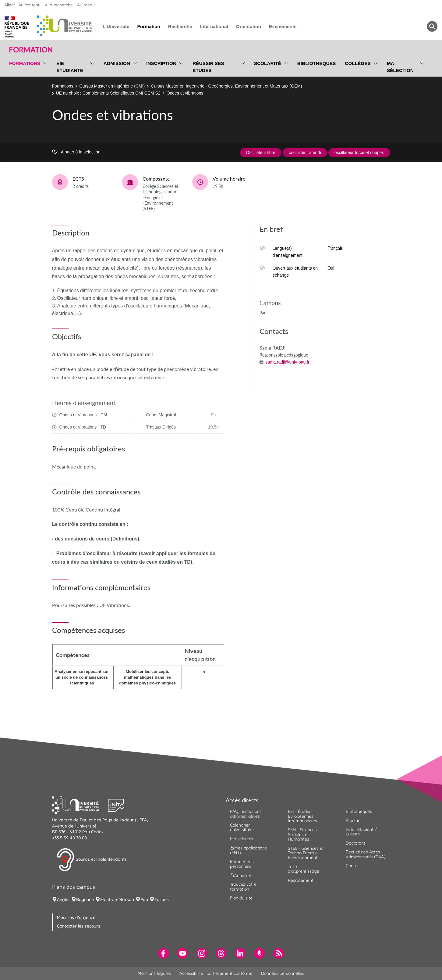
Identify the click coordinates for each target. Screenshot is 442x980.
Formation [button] (31, 50)
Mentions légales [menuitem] (154, 973)
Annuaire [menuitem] (241, 875)
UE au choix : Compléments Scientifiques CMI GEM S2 (108, 93)
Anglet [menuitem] (63, 899)
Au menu (86, 5)
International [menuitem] (214, 26)
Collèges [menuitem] (358, 63)
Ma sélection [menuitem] (400, 67)
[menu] (44, 66)
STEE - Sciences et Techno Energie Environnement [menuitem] (306, 853)
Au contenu (29, 5)
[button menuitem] (432, 26)
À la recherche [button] (59, 5)
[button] (80, 805)
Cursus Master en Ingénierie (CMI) (112, 86)
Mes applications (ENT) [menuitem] (248, 850)
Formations (63, 86)
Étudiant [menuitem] (354, 820)
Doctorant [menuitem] (355, 843)
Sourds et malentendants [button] (92, 860)
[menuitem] (163, 953)
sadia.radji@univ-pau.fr (288, 362)
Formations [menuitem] (25, 63)
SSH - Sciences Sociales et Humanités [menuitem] (302, 834)
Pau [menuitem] (144, 899)
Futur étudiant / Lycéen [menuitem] (361, 832)
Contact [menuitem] (353, 866)
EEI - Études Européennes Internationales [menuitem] (302, 816)
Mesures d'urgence (76, 917)
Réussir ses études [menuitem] (208, 67)
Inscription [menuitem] (161, 63)
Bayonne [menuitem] (85, 899)
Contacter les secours (79, 926)
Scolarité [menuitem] (268, 63)
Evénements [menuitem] (283, 26)
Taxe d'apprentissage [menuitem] (304, 869)
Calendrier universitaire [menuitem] (242, 827)
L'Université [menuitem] (116, 26)
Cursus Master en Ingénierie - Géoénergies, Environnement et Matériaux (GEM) (226, 86)
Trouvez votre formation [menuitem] (243, 887)
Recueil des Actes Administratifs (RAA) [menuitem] (366, 854)
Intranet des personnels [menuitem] (242, 864)
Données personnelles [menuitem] (283, 973)
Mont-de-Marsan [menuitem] (117, 899)
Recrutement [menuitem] (301, 880)
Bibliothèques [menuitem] (317, 63)
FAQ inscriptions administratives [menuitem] (246, 814)
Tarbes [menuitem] (162, 899)
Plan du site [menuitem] (241, 898)
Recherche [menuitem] (180, 26)
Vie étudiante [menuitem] (70, 67)
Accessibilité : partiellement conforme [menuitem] (216, 973)
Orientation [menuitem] (249, 26)
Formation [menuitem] (149, 26)
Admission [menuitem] (117, 63)
